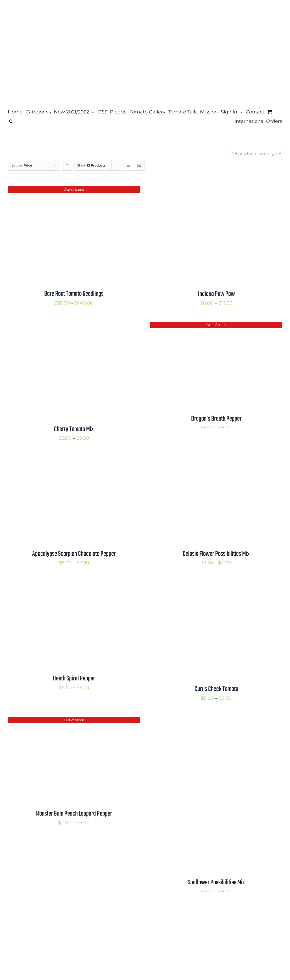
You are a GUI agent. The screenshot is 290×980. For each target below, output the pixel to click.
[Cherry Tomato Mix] (73, 326)
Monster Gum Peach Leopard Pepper (74, 814)
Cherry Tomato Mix (74, 429)
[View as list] (139, 165)
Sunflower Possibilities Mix (216, 882)
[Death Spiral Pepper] (73, 586)
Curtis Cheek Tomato (216, 689)
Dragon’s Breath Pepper (216, 419)
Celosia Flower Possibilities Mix (216, 554)
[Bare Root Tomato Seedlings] (73, 191)
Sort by (22, 165)
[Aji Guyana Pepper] (73, 914)
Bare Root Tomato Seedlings (74, 294)
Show (91, 165)
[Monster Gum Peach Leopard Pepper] (73, 721)
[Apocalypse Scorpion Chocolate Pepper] (73, 461)
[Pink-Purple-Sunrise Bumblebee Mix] (216, 914)
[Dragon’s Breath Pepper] (216, 326)
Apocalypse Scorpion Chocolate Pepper (74, 554)
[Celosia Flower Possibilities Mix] (216, 461)
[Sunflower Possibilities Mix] (216, 721)
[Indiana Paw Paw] (216, 191)
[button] (11, 121)
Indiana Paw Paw (216, 294)
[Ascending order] (67, 165)
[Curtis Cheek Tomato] (216, 586)
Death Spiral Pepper (74, 679)
